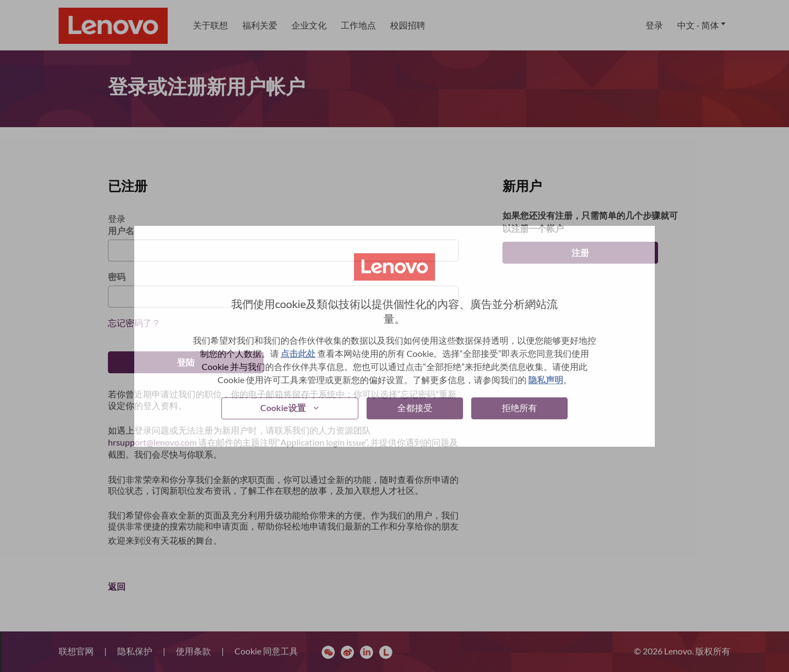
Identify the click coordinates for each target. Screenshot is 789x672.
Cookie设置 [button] (283, 408)
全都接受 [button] (415, 408)
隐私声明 (546, 380)
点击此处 (298, 353)
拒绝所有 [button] (519, 408)
